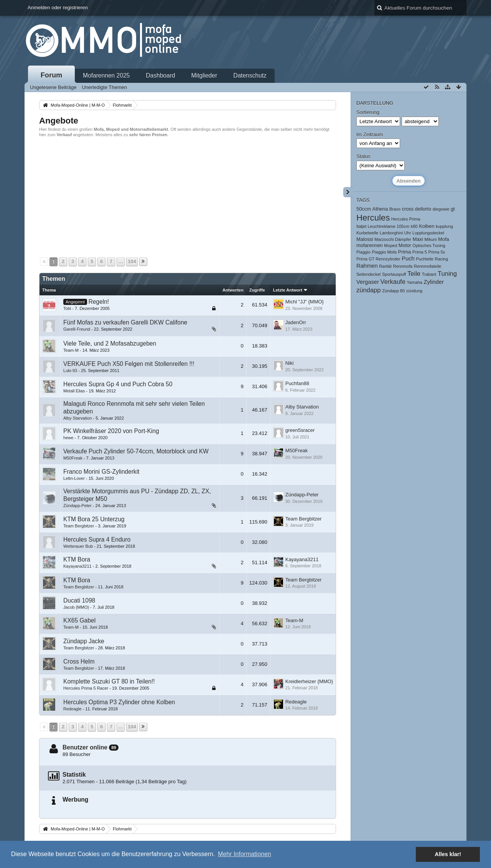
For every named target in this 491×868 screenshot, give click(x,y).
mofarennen (370, 245)
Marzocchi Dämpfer (393, 239)
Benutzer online (85, 747)
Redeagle (72, 709)
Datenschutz (250, 75)
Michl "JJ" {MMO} (305, 302)
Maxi (418, 239)
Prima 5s (437, 252)
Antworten (233, 290)
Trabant (429, 274)
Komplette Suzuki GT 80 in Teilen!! (109, 681)
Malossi (365, 239)
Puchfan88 (297, 383)
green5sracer (300, 430)
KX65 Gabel (79, 620)
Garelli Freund (77, 329)
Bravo (395, 209)
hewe (68, 438)
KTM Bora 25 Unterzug (94, 519)
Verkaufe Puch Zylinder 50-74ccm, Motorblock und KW (136, 451)
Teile (414, 274)
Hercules (373, 218)
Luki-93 (70, 371)
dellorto (423, 209)
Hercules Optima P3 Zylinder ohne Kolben (119, 702)
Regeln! (99, 302)
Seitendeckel (368, 274)
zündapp (369, 290)
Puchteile (424, 259)
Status (363, 156)
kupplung (444, 226)
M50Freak (73, 458)
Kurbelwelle (367, 233)
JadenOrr (296, 322)
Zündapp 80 (393, 291)
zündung (414, 291)
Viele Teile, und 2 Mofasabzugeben (110, 343)
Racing (442, 259)
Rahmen (367, 266)
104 (132, 261)
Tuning (447, 274)
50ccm (364, 209)
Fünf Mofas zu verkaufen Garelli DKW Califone (125, 322)
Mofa (444, 239)
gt (453, 209)
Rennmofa (403, 266)
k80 (414, 226)
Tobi (67, 308)
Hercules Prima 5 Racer (86, 688)
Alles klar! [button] (448, 854)
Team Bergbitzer (79, 526)
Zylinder (434, 282)
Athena (380, 209)
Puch (408, 259)
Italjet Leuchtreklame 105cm (383, 226)
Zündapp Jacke (84, 641)
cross (408, 209)
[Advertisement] (188, 196)
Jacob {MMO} (76, 607)
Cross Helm (79, 661)
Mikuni (430, 239)
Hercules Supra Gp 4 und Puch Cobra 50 (118, 384)
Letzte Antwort (288, 290)
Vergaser (368, 282)
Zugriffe (257, 290)
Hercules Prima (406, 219)
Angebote (59, 121)
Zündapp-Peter (77, 506)
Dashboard (160, 75)
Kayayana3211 (77, 566)
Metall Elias (74, 391)
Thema (49, 290)
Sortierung (368, 112)
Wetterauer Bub (78, 546)
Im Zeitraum (370, 134)
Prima (405, 252)
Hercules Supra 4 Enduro (97, 539)
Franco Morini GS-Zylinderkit (101, 472)
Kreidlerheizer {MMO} (309, 681)
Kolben (427, 226)
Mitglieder (204, 75)
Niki (290, 363)
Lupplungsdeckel (428, 233)
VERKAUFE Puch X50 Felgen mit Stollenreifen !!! (129, 364)
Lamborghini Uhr (395, 233)
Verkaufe (393, 282)
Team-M (71, 350)
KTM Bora (77, 559)
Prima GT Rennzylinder (378, 259)
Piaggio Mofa (384, 252)
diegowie (441, 209)
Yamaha (415, 282)
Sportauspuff (394, 274)
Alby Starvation (77, 418)
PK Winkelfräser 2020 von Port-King (111, 431)
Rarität (385, 266)
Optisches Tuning (429, 245)
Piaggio (363, 252)
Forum (52, 75)
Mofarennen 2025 (106, 75)
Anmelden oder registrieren (58, 7)
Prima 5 (420, 252)
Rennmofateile (428, 266)
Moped (390, 245)
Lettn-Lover (74, 478)
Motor (405, 245)
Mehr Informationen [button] (245, 854)
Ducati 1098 (79, 600)
